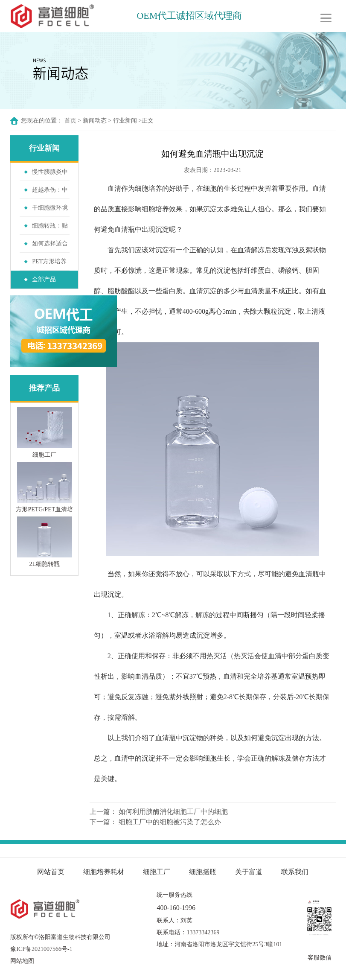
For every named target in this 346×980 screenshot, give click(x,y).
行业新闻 (125, 121)
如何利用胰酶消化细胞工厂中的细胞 (173, 812)
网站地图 (22, 961)
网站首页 (51, 872)
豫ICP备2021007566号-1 (41, 949)
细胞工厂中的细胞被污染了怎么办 (170, 822)
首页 (70, 121)
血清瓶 (125, 229)
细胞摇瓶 (204, 872)
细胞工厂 (157, 872)
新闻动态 (95, 121)
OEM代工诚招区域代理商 (190, 16)
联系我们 (295, 872)
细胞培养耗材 (104, 872)
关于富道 (249, 872)
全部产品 (44, 279)
